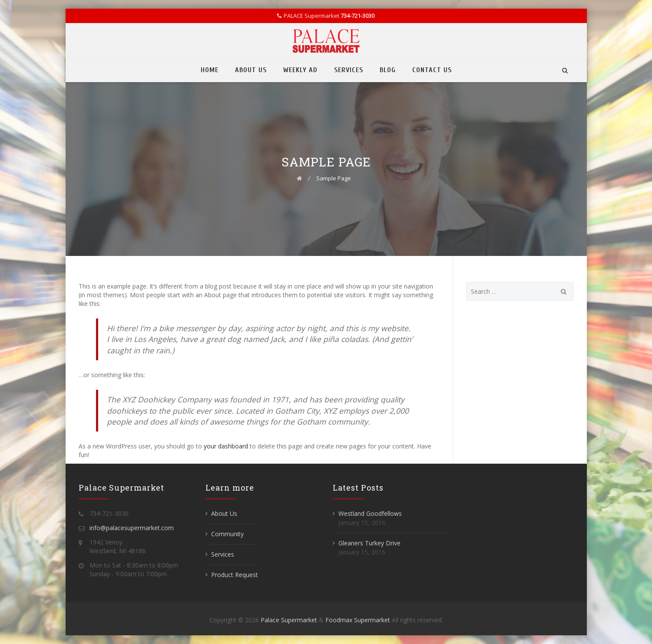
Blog (388, 70)
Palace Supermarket (290, 620)
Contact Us (432, 70)
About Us (251, 70)
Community (227, 534)
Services (349, 70)
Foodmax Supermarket (358, 620)
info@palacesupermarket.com (132, 528)
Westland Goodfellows (370, 513)
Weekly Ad (300, 70)
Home (210, 70)
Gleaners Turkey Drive (369, 543)
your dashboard (226, 446)
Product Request (235, 575)
